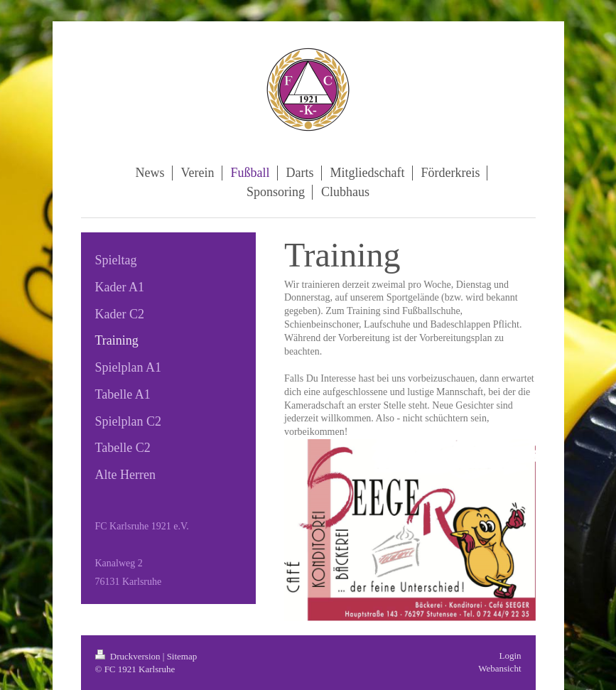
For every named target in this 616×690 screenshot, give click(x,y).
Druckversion (129, 656)
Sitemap (182, 656)
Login (510, 656)
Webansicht (499, 668)
